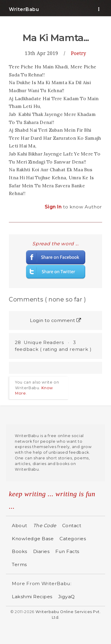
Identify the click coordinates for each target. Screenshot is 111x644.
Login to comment (55, 320)
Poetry (79, 53)
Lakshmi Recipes (32, 597)
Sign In (54, 207)
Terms (19, 564)
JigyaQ (67, 597)
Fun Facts (67, 551)
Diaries (41, 551)
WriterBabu (24, 9)
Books (20, 551)
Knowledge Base (33, 539)
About (20, 526)
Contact (72, 526)
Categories (73, 539)
